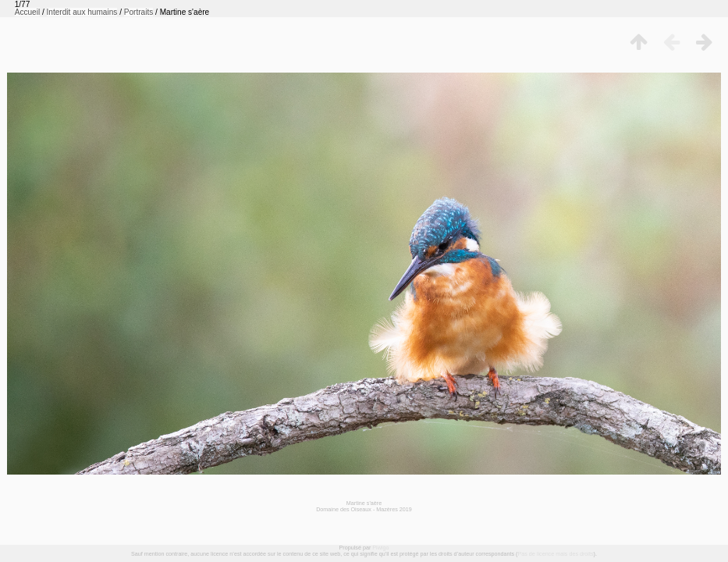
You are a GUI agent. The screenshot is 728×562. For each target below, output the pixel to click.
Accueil (28, 12)
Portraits (139, 12)
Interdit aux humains (82, 12)
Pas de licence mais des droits (555, 554)
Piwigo (380, 548)
